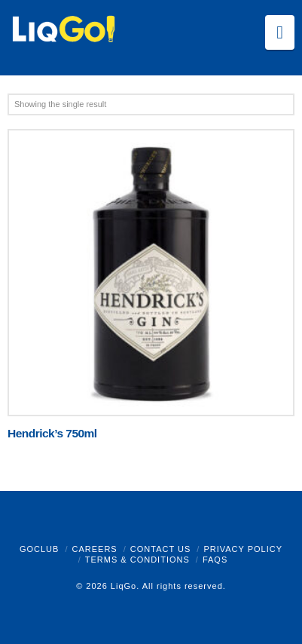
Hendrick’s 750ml (52, 433)
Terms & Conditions (137, 560)
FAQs (215, 560)
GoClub (39, 549)
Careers (94, 549)
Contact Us (161, 549)
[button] (280, 32)
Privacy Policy (243, 549)
